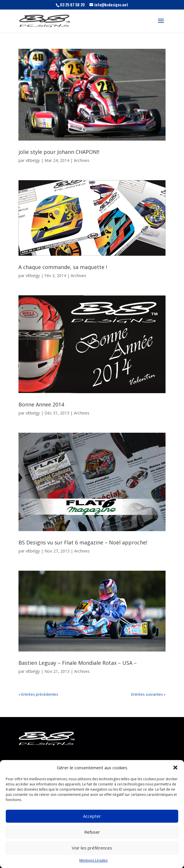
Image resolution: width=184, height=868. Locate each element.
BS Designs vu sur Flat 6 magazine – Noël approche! (83, 542)
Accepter (92, 816)
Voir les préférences (92, 848)
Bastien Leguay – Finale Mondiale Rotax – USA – (78, 663)
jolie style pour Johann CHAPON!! (59, 152)
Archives (82, 160)
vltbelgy (33, 160)
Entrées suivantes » (148, 694)
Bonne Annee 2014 (41, 404)
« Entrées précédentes (38, 694)
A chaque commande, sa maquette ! (63, 267)
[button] (175, 768)
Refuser (92, 832)
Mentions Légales (93, 860)
